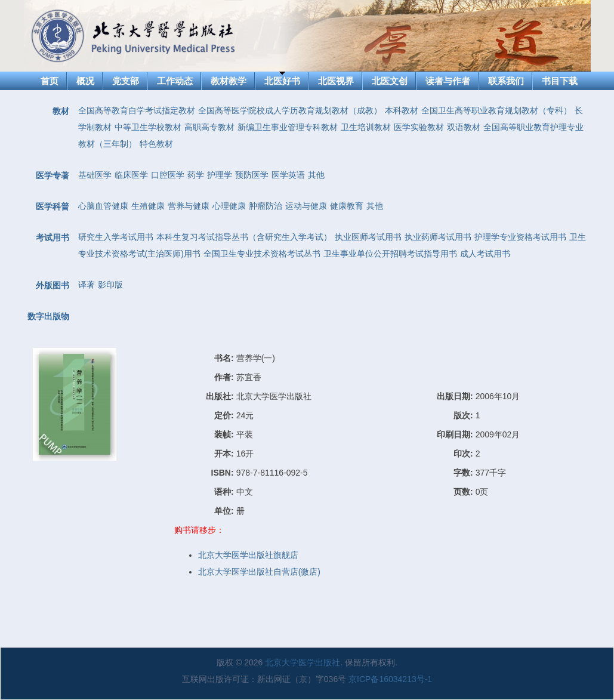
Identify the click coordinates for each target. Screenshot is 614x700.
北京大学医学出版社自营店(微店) (259, 572)
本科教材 (402, 110)
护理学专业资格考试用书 (520, 237)
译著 (87, 285)
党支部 (126, 81)
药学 (196, 175)
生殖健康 (148, 206)
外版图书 (53, 285)
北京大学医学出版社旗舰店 (248, 555)
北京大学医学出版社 (303, 662)
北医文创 (390, 81)
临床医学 (131, 175)
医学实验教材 (419, 127)
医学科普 (53, 206)
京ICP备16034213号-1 (390, 679)
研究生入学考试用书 (116, 237)
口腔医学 (168, 175)
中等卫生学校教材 (148, 127)
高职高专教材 (209, 127)
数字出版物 (48, 316)
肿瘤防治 (266, 206)
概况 (85, 81)
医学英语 (288, 175)
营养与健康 (189, 206)
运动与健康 (306, 206)
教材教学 (229, 81)
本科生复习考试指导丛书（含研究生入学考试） (244, 237)
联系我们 (506, 81)
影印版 (110, 285)
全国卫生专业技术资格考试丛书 (262, 254)
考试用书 (53, 238)
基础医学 (95, 175)
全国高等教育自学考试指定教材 (137, 110)
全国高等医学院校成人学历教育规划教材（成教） (290, 110)
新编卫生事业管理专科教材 (288, 127)
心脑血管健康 (103, 206)
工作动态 (175, 81)
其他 (316, 175)
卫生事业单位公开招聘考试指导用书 (390, 254)
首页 (50, 81)
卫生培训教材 (366, 127)
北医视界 (336, 81)
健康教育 (347, 206)
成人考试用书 (485, 254)
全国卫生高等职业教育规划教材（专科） (496, 110)
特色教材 (156, 144)
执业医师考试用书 (368, 237)
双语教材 (464, 127)
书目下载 (560, 81)
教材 (61, 111)
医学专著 (53, 175)
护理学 (220, 175)
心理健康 (229, 206)
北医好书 (282, 81)
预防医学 (252, 175)
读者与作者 (448, 81)
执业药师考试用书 (438, 237)
